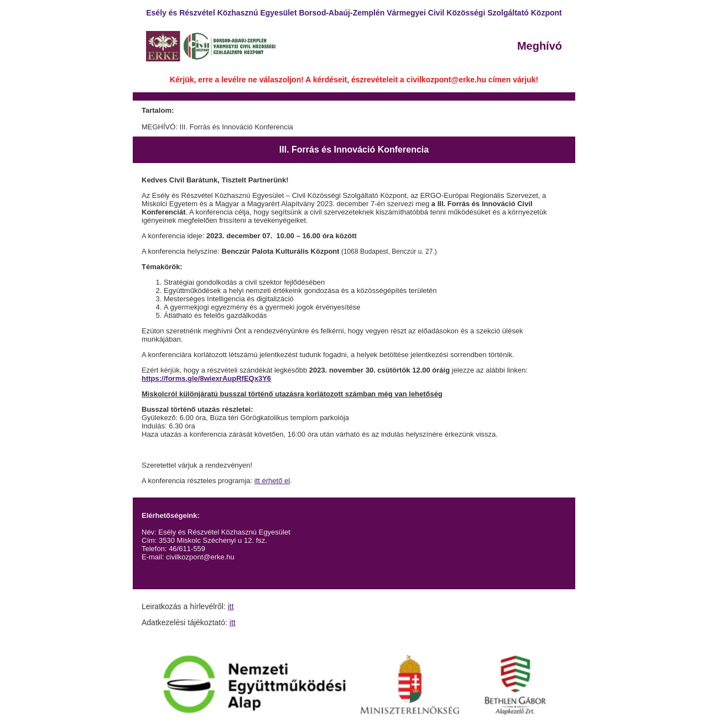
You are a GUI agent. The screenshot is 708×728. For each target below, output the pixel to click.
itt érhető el (272, 481)
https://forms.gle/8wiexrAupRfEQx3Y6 (206, 378)
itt (231, 606)
